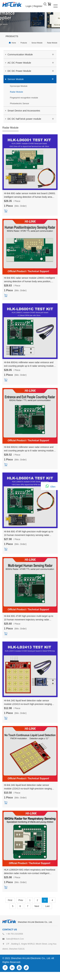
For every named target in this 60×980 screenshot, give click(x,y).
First (10, 900)
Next (37, 906)
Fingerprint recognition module (24, 98)
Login (29, 6)
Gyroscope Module (19, 86)
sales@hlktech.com (15, 939)
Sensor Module (37, 43)
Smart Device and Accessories (24, 111)
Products (24, 43)
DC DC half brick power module (32, 118)
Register (38, 6)
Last (47, 906)
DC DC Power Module (32, 70)
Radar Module (52, 43)
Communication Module (32, 54)
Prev (21, 900)
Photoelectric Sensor (20, 103)
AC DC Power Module (32, 62)
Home (14, 43)
